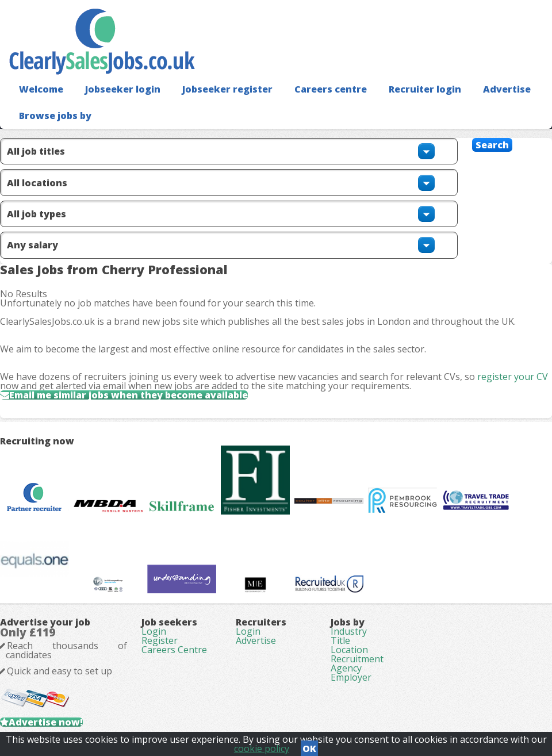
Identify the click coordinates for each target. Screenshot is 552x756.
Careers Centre (174, 650)
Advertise (507, 89)
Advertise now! (46, 722)
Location (349, 650)
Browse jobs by (55, 116)
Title (340, 640)
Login (154, 631)
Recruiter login (425, 89)
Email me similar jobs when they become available (129, 395)
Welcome (41, 89)
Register (160, 640)
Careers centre (331, 89)
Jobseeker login (123, 89)
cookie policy (262, 749)
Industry (349, 631)
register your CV (513, 377)
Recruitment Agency (357, 663)
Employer (351, 677)
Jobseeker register (227, 89)
